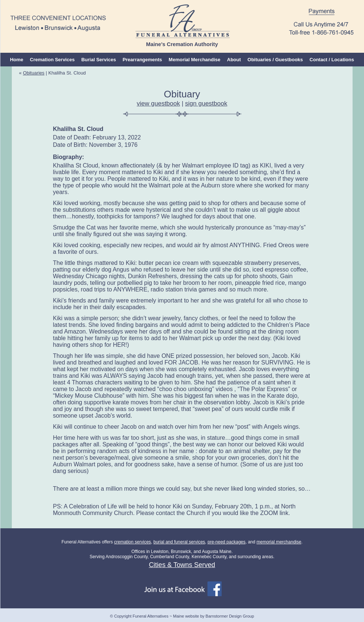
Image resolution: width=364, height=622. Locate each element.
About (234, 60)
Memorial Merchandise (194, 60)
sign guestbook (206, 103)
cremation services (132, 542)
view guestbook (158, 103)
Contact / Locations (332, 60)
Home (17, 60)
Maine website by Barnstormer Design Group (213, 616)
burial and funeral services (179, 542)
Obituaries (34, 73)
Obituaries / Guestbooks (275, 60)
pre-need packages (227, 542)
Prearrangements (142, 60)
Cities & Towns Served (182, 565)
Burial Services (98, 60)
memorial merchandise (279, 542)
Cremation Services (52, 60)
